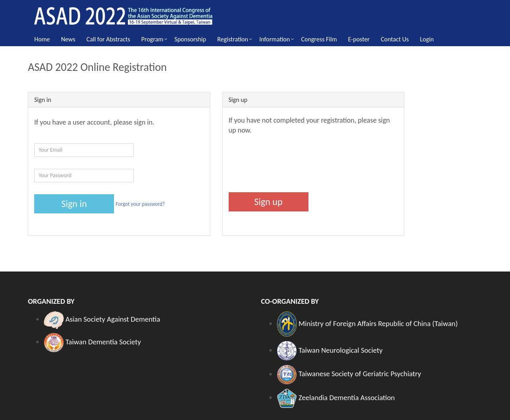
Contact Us (395, 39)
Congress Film (319, 39)
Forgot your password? (140, 204)
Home (42, 39)
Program (152, 39)
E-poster (359, 39)
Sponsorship (190, 39)
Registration (233, 39)
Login (427, 39)
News (68, 39)
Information (275, 39)
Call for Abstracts (108, 39)
